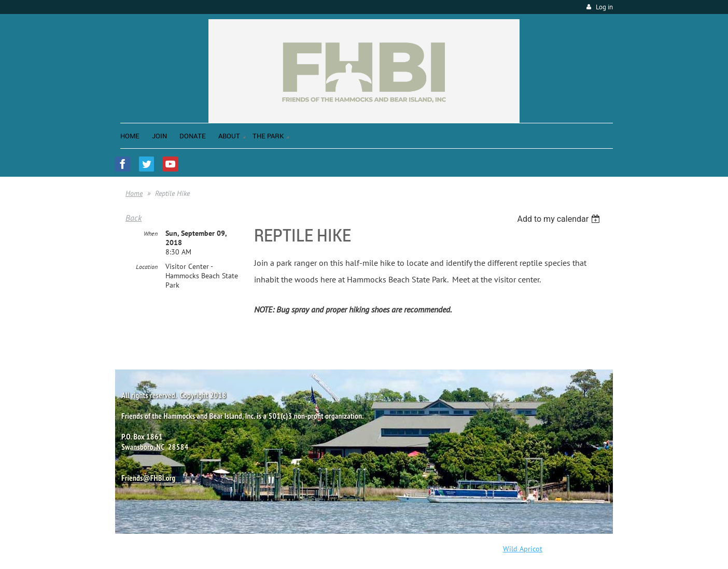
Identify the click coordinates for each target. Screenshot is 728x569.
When (151, 233)
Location (147, 267)
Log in (604, 7)
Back (134, 218)
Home (134, 193)
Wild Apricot (523, 549)
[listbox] (560, 219)
